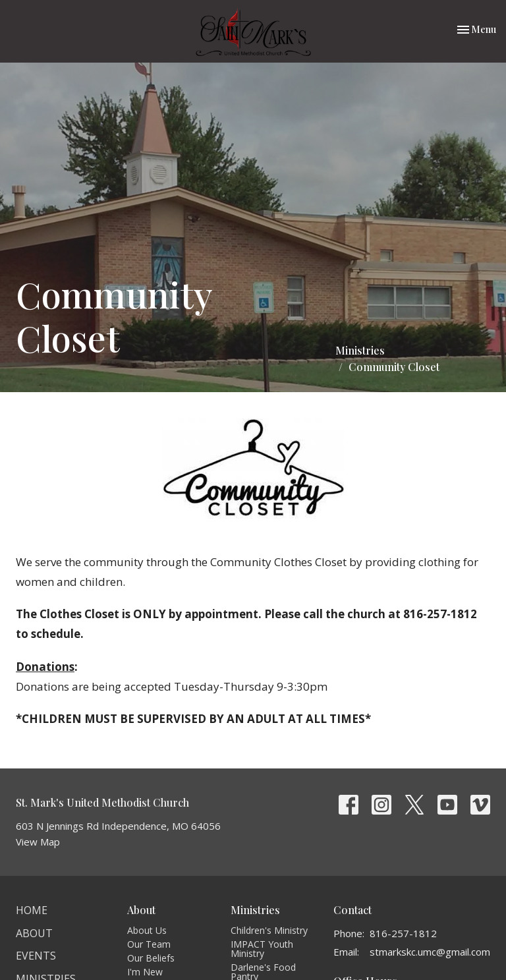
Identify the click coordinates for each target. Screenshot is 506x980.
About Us (147, 930)
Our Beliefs (151, 958)
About (34, 933)
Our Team (149, 944)
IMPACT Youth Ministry (262, 949)
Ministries (360, 350)
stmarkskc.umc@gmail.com (430, 952)
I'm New (145, 972)
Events (36, 956)
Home (32, 910)
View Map (38, 842)
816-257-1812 (403, 933)
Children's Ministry (269, 930)
